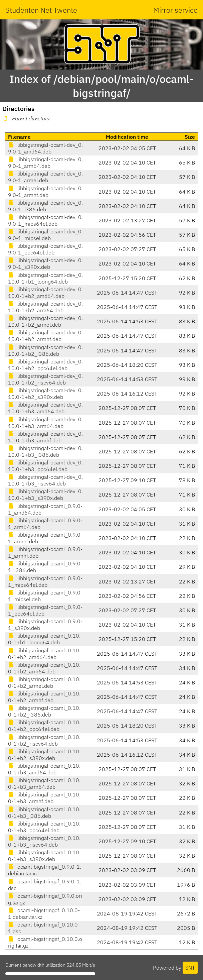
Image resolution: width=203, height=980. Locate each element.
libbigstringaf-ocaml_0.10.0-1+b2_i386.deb (44, 711)
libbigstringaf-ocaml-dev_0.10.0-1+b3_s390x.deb (45, 495)
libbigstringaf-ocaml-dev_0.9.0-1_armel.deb (45, 177)
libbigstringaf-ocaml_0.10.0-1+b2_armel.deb (44, 682)
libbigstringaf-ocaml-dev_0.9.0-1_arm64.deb (45, 162)
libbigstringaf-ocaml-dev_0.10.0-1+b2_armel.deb (45, 321)
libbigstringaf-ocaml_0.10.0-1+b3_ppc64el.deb (44, 827)
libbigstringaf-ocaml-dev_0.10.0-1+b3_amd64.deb (45, 408)
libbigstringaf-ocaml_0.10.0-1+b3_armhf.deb (44, 798)
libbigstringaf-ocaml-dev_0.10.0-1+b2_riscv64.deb (45, 379)
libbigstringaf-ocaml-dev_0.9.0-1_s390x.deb (45, 263)
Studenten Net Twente (41, 10)
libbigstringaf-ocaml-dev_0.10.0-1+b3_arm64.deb (45, 423)
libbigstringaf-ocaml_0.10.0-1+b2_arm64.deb (44, 668)
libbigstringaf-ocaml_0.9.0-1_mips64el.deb (45, 581)
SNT (190, 968)
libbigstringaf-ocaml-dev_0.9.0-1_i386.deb (45, 206)
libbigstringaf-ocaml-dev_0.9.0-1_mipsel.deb (45, 235)
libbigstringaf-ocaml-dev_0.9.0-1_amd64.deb (45, 148)
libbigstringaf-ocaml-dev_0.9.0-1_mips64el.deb (45, 220)
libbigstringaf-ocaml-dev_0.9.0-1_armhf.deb (45, 192)
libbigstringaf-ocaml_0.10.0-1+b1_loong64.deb (44, 639)
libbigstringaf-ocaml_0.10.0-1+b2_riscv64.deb (44, 740)
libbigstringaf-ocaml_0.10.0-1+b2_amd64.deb (44, 654)
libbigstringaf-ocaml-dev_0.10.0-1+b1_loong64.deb (45, 278)
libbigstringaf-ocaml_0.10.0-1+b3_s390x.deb (44, 856)
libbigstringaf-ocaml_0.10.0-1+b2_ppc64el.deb (44, 726)
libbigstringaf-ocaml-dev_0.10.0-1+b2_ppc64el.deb (45, 365)
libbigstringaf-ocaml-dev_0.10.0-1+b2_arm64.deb (45, 307)
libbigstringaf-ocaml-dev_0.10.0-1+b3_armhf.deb (45, 437)
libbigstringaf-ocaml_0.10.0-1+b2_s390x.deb (44, 755)
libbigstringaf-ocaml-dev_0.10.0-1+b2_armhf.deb (45, 336)
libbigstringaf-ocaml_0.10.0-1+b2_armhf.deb (44, 697)
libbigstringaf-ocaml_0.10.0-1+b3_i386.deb (44, 812)
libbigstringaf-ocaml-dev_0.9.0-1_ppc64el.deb (45, 249)
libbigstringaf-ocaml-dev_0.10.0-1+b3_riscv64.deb (45, 480)
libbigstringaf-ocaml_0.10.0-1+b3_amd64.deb (44, 769)
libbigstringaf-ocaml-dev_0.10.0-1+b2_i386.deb (45, 350)
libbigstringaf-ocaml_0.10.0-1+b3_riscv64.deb (44, 841)
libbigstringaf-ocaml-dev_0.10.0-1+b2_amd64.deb (45, 293)
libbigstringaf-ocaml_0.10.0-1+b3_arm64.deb (44, 783)
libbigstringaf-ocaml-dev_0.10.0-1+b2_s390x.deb (45, 394)
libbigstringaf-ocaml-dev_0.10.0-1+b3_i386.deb (45, 451)
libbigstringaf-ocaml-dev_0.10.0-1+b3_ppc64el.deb (45, 466)
